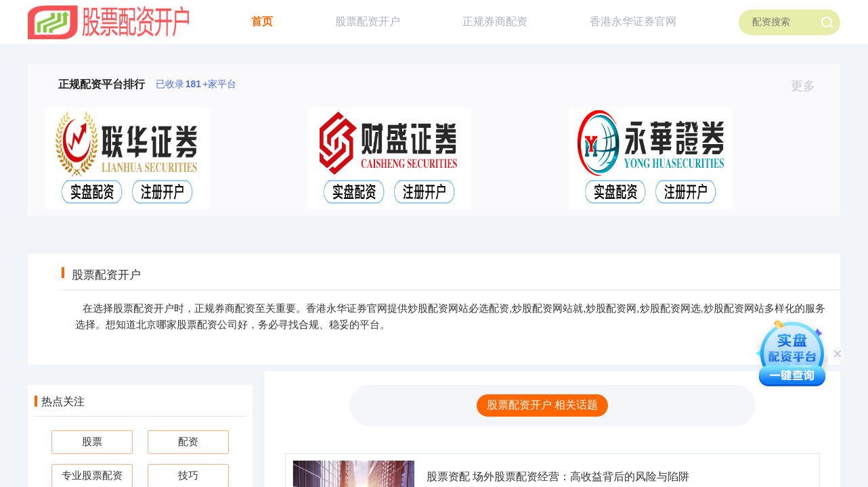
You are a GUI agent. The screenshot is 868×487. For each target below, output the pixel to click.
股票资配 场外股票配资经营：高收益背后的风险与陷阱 (558, 477)
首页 (262, 21)
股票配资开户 (368, 21)
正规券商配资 (495, 21)
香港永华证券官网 (633, 21)
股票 (92, 441)
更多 (809, 86)
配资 (188, 441)
